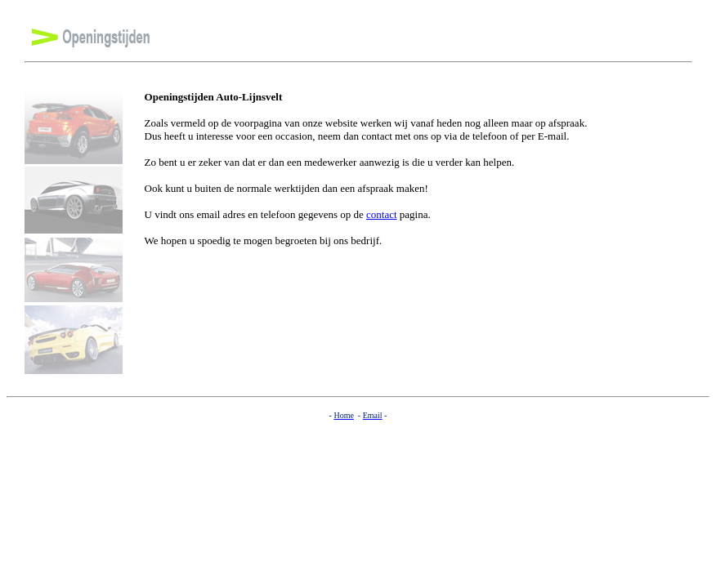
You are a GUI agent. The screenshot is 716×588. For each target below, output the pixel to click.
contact (382, 214)
